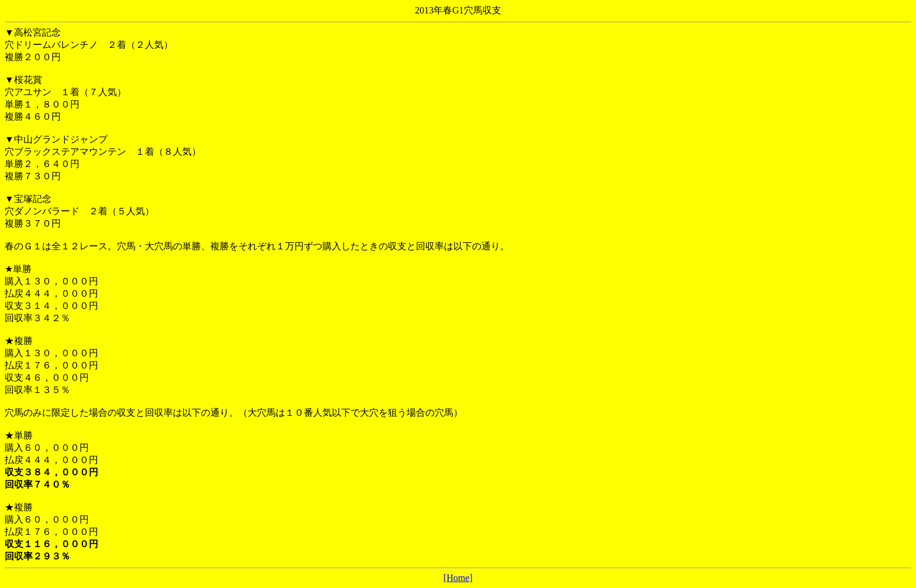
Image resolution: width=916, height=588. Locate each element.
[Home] (458, 578)
